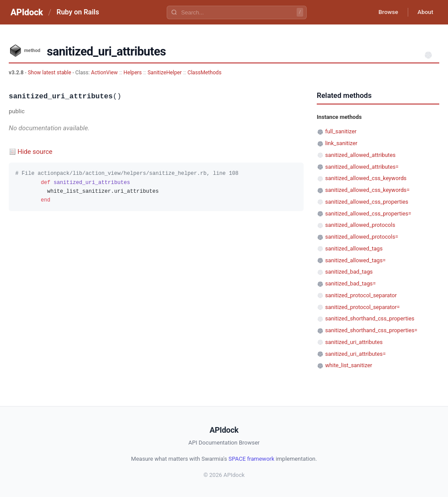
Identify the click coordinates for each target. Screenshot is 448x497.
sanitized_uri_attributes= (355, 354)
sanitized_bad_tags (349, 272)
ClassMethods (205, 73)
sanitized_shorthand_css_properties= (371, 330)
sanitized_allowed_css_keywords (366, 178)
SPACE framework (251, 459)
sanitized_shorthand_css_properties (370, 318)
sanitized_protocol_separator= (362, 307)
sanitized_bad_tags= (350, 283)
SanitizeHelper (164, 73)
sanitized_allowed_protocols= (362, 237)
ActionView (104, 73)
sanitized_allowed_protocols (360, 225)
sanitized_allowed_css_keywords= (367, 190)
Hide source (35, 152)
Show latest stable (50, 73)
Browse (384, 12)
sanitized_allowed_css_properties (367, 202)
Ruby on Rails (78, 12)
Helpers (133, 73)
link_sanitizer (341, 143)
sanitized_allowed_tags (354, 248)
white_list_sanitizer (348, 365)
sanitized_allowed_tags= (355, 260)
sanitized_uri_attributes (354, 342)
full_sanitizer (341, 131)
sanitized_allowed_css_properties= (368, 214)
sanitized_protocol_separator (361, 295)
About (424, 12)
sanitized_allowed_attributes (360, 155)
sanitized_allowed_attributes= (362, 167)
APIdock (27, 12)
